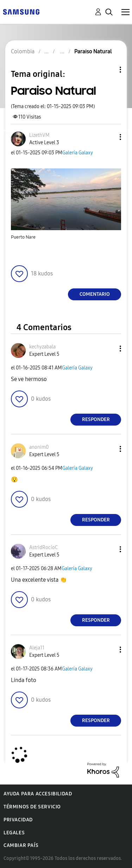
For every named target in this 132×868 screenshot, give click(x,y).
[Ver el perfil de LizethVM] (39, 135)
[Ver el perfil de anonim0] (39, 447)
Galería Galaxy (78, 153)
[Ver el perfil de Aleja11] (37, 648)
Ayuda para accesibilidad (38, 794)
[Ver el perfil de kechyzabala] (42, 347)
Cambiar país (21, 845)
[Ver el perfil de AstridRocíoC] (43, 547)
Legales (14, 833)
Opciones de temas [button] (108, 70)
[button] (109, 137)
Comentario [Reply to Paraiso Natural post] (95, 294)
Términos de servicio (32, 807)
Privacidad (18, 820)
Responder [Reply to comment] (96, 419)
